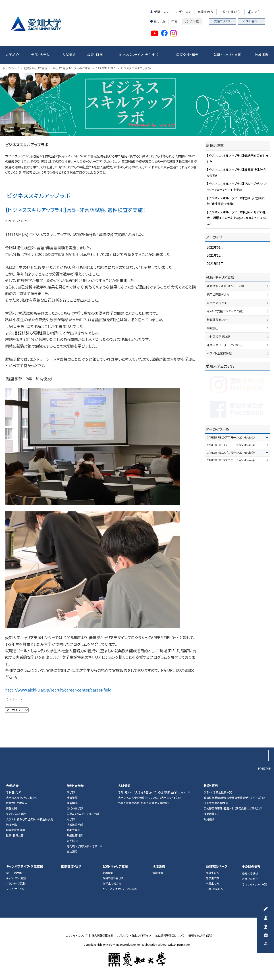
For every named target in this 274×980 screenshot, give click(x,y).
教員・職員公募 (15, 835)
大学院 (71, 841)
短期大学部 (73, 830)
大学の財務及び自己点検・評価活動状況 (29, 819)
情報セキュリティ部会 (200, 935)
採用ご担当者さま (218, 294)
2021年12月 (215, 255)
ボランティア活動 (16, 883)
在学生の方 (184, 12)
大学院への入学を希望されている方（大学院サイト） (148, 798)
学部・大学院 (41, 55)
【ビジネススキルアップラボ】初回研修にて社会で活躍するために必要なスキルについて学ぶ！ (10, 699)
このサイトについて (77, 935)
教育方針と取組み (17, 803)
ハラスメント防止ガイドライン (134, 935)
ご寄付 (256, 12)
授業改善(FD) (212, 814)
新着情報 (108, 873)
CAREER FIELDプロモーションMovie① (231, 437)
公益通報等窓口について (170, 935)
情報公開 (11, 808)
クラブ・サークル (15, 889)
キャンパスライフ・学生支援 (139, 55)
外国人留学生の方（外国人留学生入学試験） (143, 803)
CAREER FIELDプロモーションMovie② (231, 445)
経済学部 (72, 798)
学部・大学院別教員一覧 (218, 792)
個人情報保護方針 (102, 935)
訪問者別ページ (217, 866)
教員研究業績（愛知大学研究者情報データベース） (233, 798)
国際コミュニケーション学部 (83, 814)
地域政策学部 (75, 825)
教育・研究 (95, 55)
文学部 (71, 819)
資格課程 (72, 852)
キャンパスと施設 (16, 814)
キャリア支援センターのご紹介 (226, 311)
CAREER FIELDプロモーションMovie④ (231, 460)
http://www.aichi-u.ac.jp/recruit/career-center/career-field (58, 690)
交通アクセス (222, 21)
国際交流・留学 (188, 55)
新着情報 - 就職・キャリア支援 (225, 286)
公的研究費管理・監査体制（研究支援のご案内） (231, 808)
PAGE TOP (265, 768)
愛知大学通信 (250, 873)
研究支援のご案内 (214, 803)
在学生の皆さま (217, 303)
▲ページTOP (263, 739)
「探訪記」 (213, 328)
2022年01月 (215, 247)
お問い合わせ (252, 21)
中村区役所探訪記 (218, 337)
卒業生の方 (205, 12)
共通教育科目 (75, 835)
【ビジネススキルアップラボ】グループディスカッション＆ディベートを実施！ (18, 699)
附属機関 (209, 819)
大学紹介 (12, 55)
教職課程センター (218, 320)
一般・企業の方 (230, 12)
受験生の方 (162, 12)
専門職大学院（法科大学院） (83, 846)
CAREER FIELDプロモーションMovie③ (231, 452)
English (160, 21)
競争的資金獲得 (15, 830)
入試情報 (69, 55)
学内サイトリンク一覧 (254, 884)
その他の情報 (251, 866)
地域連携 (262, 55)
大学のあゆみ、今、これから (22, 798)
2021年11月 (215, 263)
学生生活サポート (16, 873)
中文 (174, 21)
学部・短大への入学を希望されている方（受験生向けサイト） (152, 792)
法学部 (71, 792)
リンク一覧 (192, 21)
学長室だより (14, 792)
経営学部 (72, 803)
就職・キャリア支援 (228, 55)
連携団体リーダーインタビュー (226, 345)
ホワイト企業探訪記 (219, 353)
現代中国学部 (75, 808)
